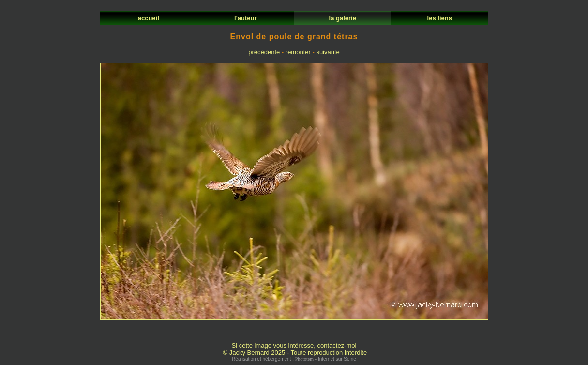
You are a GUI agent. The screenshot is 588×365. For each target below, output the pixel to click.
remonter (298, 52)
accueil (148, 18)
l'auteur (246, 18)
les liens (439, 18)
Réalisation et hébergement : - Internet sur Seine (294, 359)
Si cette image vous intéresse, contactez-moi (294, 345)
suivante (328, 52)
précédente (264, 52)
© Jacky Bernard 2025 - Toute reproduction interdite (295, 353)
